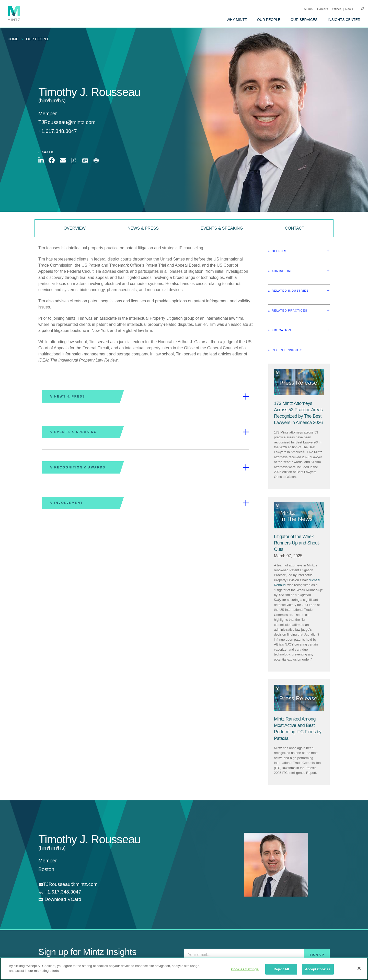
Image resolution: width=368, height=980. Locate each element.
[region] (184, 969)
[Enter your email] (257, 955)
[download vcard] (60, 900)
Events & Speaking (222, 228)
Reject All (281, 969)
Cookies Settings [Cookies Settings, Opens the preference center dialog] (245, 969)
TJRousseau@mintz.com (67, 122)
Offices (337, 9)
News (349, 9)
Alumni (309, 9)
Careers (323, 9)
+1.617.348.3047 (62, 892)
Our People (269, 20)
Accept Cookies (318, 969)
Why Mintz (237, 20)
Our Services (304, 20)
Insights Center (344, 20)
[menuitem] (237, 20)
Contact (295, 228)
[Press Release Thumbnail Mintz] (299, 382)
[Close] (359, 968)
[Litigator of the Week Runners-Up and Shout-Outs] (297, 543)
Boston (46, 869)
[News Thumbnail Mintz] (299, 515)
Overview (75, 228)
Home (13, 39)
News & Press (143, 228)
